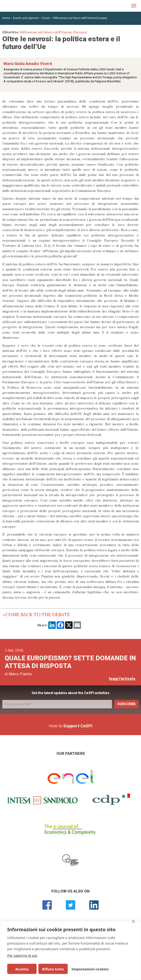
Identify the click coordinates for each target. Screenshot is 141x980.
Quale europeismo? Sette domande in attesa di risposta (70, 662)
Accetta (20, 969)
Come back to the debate (38, 614)
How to (71, 726)
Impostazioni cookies (85, 969)
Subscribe (126, 704)
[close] (133, 921)
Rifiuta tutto (49, 969)
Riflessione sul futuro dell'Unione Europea (80, 18)
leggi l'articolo (122, 679)
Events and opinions (26, 18)
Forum (46, 18)
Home (6, 18)
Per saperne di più (22, 955)
